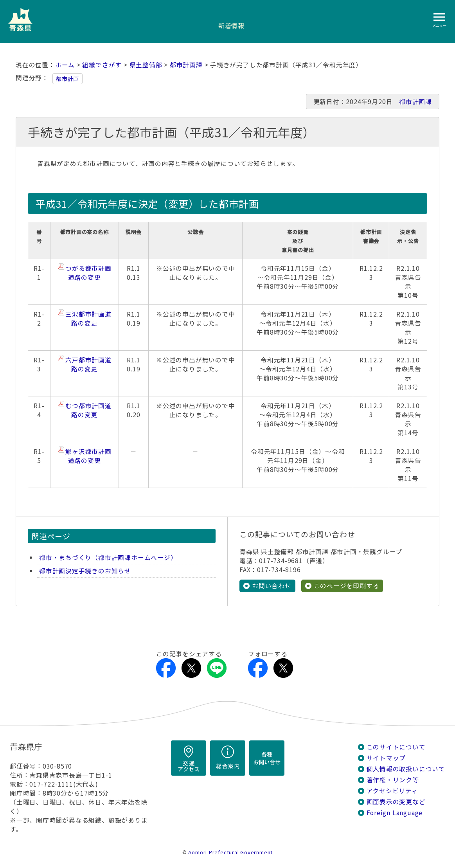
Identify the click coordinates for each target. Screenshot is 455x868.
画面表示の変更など (396, 802)
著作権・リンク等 (393, 780)
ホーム (65, 65)
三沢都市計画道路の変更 (88, 319)
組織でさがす (102, 65)
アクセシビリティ (392, 791)
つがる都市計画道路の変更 (88, 273)
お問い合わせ (272, 586)
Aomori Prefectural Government (230, 852)
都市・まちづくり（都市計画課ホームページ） (108, 557)
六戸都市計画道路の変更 (88, 364)
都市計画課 (186, 65)
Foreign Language (395, 813)
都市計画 (67, 79)
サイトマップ (386, 758)
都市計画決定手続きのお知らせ (85, 571)
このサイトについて (396, 747)
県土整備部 (146, 65)
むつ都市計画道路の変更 (88, 410)
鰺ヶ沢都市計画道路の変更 (88, 456)
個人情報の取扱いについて (406, 769)
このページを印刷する (347, 586)
